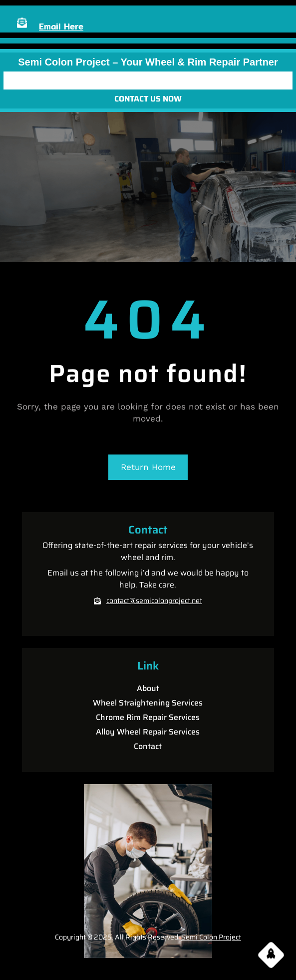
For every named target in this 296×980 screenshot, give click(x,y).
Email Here (61, 26)
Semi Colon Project (211, 937)
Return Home (148, 467)
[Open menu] (148, 80)
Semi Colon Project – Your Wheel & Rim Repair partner (148, 62)
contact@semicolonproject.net (154, 600)
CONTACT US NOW (148, 99)
